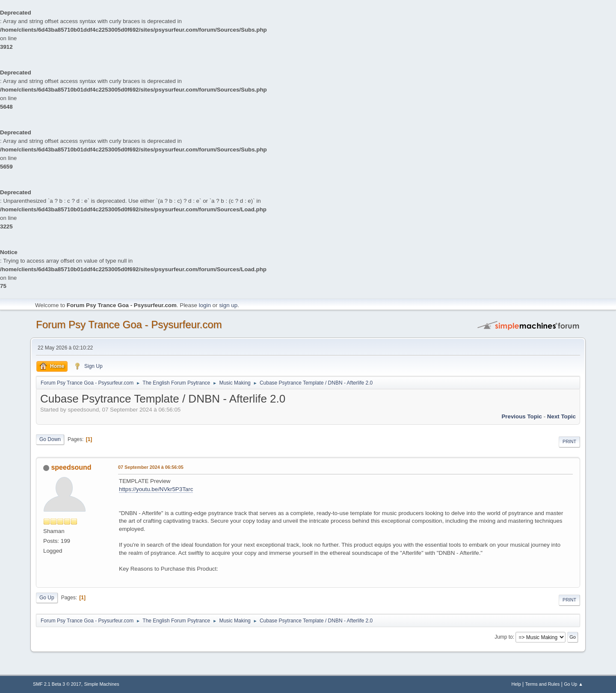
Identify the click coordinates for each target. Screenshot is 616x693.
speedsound (71, 467)
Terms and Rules (543, 684)
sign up (228, 305)
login (205, 305)
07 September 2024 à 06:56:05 (151, 467)
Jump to (504, 637)
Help (516, 684)
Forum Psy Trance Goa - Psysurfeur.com (129, 324)
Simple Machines (102, 684)
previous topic (522, 416)
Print (569, 441)
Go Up (47, 598)
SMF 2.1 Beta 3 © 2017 (57, 684)
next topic (561, 416)
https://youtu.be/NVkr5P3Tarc (156, 489)
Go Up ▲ (573, 684)
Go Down (50, 439)
